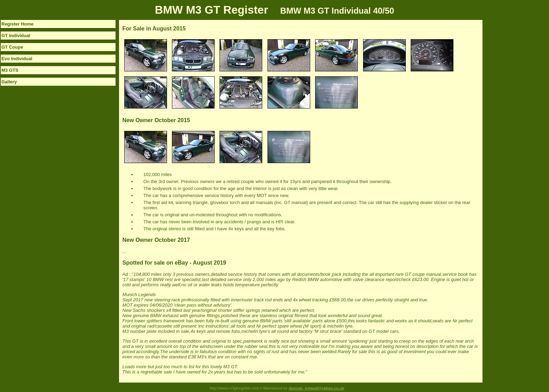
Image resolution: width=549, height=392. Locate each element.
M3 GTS (10, 70)
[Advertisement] (510, 125)
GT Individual (16, 36)
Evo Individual (17, 59)
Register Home (18, 24)
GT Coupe (12, 47)
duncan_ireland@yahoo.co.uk (316, 388)
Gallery (9, 82)
